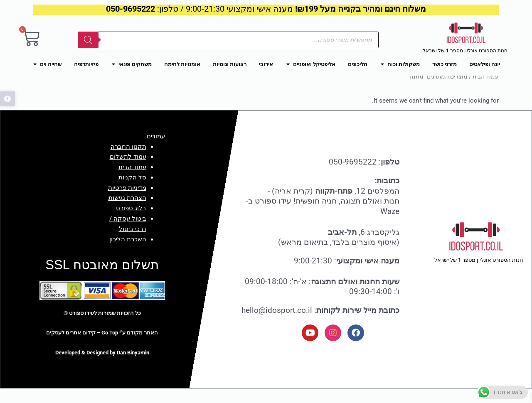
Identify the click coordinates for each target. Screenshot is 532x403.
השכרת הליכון (128, 253)
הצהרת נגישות (127, 212)
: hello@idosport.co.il (320, 325)
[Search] (88, 40)
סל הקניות (132, 192)
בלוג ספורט (131, 223)
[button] (7, 99)
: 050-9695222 (364, 176)
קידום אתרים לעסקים (71, 347)
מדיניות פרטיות (127, 202)
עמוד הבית (486, 91)
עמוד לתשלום (128, 171)
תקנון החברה (128, 161)
